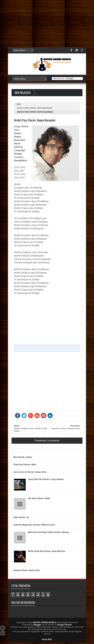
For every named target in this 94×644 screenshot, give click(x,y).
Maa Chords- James (23, 457)
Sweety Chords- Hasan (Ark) (26, 570)
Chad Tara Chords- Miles (25, 465)
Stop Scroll (3, 633)
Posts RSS (47, 639)
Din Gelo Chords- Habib (39, 498)
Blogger (37, 625)
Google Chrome (64, 625)
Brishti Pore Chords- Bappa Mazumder (35, 108)
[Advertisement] (47, 23)
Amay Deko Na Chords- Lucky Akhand (46, 479)
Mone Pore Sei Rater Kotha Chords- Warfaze (48, 532)
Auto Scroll (3, 628)
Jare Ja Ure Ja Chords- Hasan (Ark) (30, 472)
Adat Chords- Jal (21, 517)
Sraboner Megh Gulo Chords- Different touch (34, 525)
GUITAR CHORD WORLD (28, 610)
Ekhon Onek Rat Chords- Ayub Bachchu (47, 551)
